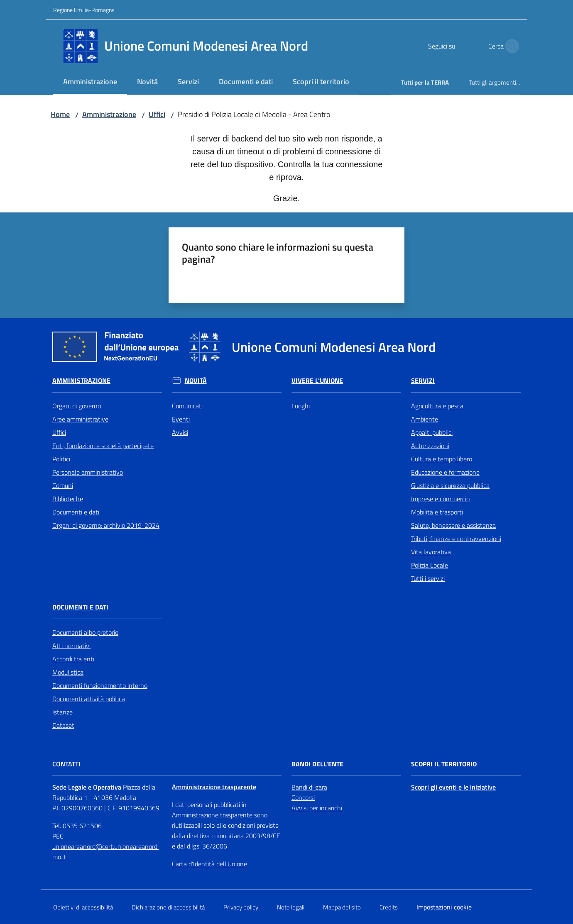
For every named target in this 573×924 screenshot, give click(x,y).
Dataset (63, 725)
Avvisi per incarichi (317, 808)
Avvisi (180, 432)
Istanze (62, 712)
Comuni (63, 485)
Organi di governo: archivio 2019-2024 (106, 525)
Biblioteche (68, 499)
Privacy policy (241, 907)
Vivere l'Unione (317, 381)
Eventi (181, 419)
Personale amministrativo (88, 472)
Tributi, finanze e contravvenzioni (456, 539)
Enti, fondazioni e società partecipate (103, 446)
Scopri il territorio (444, 764)
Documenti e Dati (80, 607)
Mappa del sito (342, 907)
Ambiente (425, 419)
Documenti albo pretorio (85, 632)
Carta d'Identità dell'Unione (209, 864)
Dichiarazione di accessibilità (168, 907)
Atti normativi (71, 646)
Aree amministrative (80, 419)
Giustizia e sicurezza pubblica (450, 485)
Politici (61, 459)
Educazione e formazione (445, 472)
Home (60, 114)
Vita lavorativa (431, 552)
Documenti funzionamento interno (100, 685)
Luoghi (301, 406)
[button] (510, 46)
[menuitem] (90, 82)
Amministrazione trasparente (214, 787)
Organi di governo (77, 406)
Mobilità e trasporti (437, 512)
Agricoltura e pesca (437, 406)
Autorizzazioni (430, 446)
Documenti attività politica (89, 699)
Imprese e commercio (440, 499)
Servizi (423, 381)
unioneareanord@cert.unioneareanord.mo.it (105, 852)
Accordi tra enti (73, 659)
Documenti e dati (76, 512)
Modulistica (68, 672)
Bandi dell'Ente (317, 764)
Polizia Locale (430, 565)
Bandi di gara (309, 787)
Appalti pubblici (432, 432)
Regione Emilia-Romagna (84, 10)
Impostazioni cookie (444, 907)
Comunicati (187, 406)
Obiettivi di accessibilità (83, 907)
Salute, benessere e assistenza (453, 525)
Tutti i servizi (428, 578)
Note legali (291, 907)
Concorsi (303, 797)
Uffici (157, 114)
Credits (389, 907)
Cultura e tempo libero (442, 459)
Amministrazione (109, 114)
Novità (196, 381)
